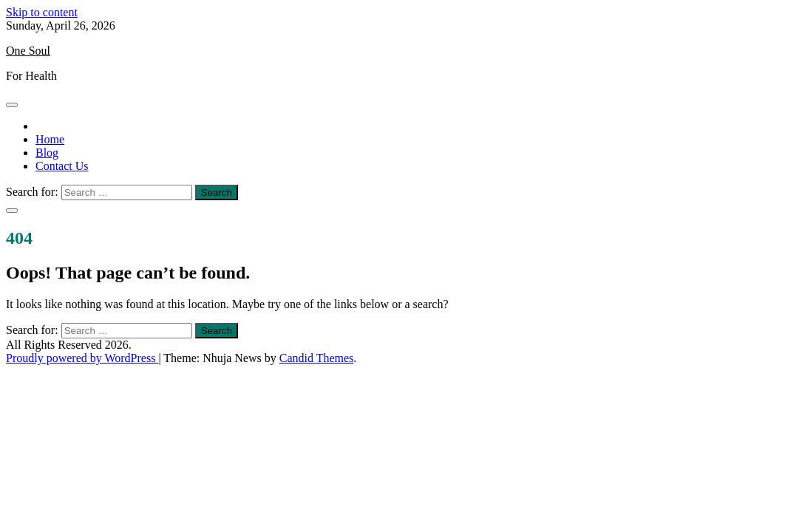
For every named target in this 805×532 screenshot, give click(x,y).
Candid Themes (317, 358)
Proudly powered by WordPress (82, 358)
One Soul (28, 51)
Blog (47, 153)
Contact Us (62, 166)
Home (50, 139)
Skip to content (42, 12)
